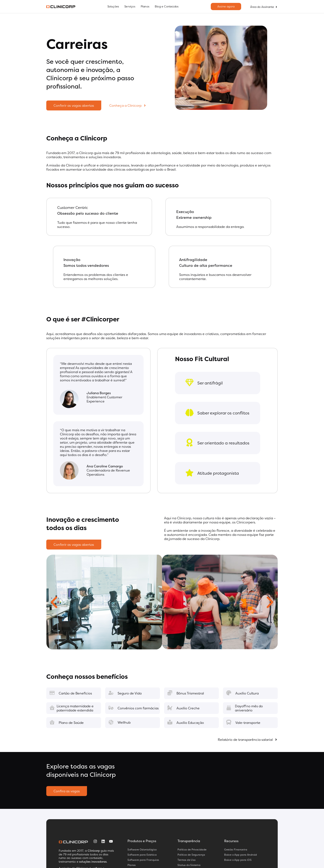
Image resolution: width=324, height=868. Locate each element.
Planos (145, 6)
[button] (54, 602)
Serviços (130, 6)
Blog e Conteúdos (167, 6)
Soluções (113, 6)
